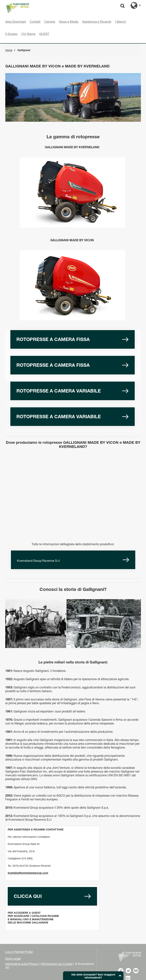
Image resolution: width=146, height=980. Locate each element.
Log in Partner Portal (19, 952)
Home (9, 50)
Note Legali (13, 959)
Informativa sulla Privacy (22, 964)
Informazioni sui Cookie (57, 964)
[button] (93, 976)
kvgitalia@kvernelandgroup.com (28, 873)
